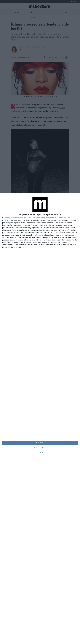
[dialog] (40, 419)
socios (19, 218)
